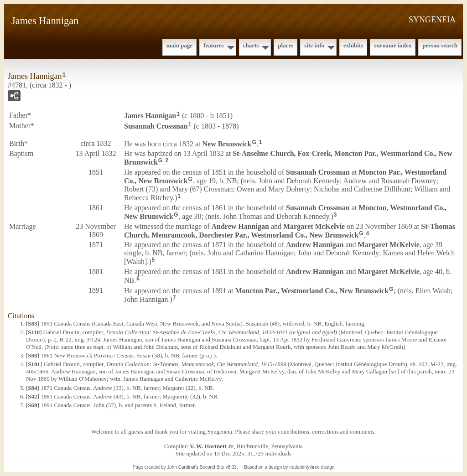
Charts (251, 45)
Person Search (440, 45)
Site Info (314, 45)
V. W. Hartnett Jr (212, 446)
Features (214, 45)
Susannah (156, 126)
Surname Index (393, 45)
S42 (32, 396)
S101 (34, 364)
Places (285, 45)
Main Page (179, 45)
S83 (32, 323)
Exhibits (353, 45)
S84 (32, 388)
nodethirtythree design (312, 467)
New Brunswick (227, 143)
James (150, 116)
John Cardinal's (183, 467)
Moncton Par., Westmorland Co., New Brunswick (311, 291)
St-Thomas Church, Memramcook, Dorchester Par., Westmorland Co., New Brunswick (290, 231)
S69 (32, 405)
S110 (34, 332)
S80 (32, 355)
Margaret (314, 226)
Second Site (212, 467)
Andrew (240, 226)
